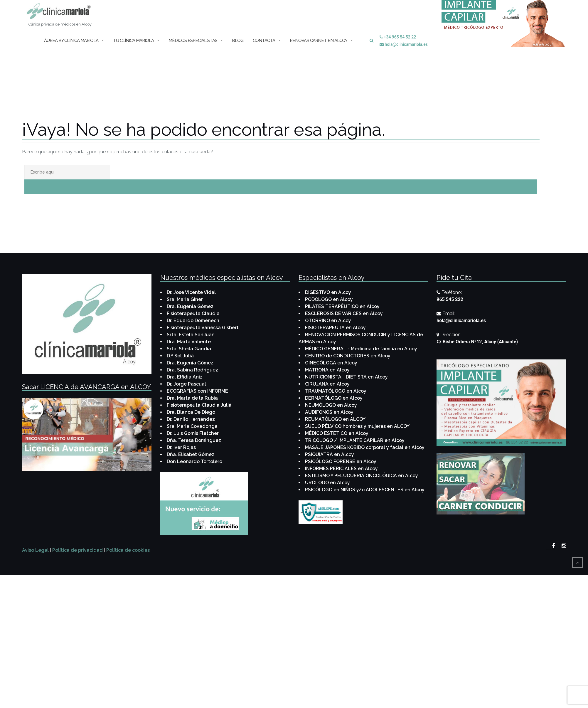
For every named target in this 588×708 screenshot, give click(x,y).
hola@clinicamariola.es (404, 44)
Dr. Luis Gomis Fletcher (193, 433)
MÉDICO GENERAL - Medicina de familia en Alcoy (361, 349)
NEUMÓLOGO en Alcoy (331, 405)
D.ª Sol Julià (180, 356)
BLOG (238, 41)
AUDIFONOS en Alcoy (329, 412)
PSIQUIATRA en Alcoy (330, 454)
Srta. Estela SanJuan (191, 335)
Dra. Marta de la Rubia (192, 398)
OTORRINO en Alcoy (328, 321)
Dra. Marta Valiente (189, 342)
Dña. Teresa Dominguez (194, 440)
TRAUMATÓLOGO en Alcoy (336, 391)
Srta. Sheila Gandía (189, 349)
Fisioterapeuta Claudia (193, 313)
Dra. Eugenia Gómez (190, 306)
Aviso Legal (35, 550)
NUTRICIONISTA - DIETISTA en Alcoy (346, 377)
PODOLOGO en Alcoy (329, 299)
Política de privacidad (77, 550)
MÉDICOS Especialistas (193, 41)
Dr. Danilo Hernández (191, 419)
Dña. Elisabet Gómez (191, 454)
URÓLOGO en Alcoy (327, 483)
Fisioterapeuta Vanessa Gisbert (203, 328)
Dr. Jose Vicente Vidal (191, 292)
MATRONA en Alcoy (327, 370)
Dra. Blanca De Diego (191, 412)
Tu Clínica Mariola (133, 41)
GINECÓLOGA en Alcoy (331, 363)
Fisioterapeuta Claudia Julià (199, 405)
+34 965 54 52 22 (398, 37)
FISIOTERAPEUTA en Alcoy (335, 328)
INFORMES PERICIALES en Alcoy (341, 469)
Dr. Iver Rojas (181, 447)
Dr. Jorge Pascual (186, 384)
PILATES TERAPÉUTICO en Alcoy (342, 306)
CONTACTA (264, 41)
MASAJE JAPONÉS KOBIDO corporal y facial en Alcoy (365, 447)
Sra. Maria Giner (185, 299)
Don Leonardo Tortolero (194, 461)
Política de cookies (128, 550)
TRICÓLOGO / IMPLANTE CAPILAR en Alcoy (355, 440)
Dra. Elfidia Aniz (185, 377)
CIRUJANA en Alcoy (327, 384)
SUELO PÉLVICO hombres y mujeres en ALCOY (357, 426)
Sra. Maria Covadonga (192, 426)
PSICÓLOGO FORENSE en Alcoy (341, 461)
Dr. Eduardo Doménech (193, 321)
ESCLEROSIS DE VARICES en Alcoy (344, 313)
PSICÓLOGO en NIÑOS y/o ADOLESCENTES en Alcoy (365, 490)
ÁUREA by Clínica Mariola (71, 41)
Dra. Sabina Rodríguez (192, 370)
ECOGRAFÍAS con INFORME (197, 391)
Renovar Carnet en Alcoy (319, 41)
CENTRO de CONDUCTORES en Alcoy (348, 356)
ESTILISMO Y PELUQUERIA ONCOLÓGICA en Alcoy (362, 476)
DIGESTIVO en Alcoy (328, 292)
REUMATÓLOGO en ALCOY (335, 419)
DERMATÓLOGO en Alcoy (334, 398)
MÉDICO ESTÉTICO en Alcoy (337, 433)
